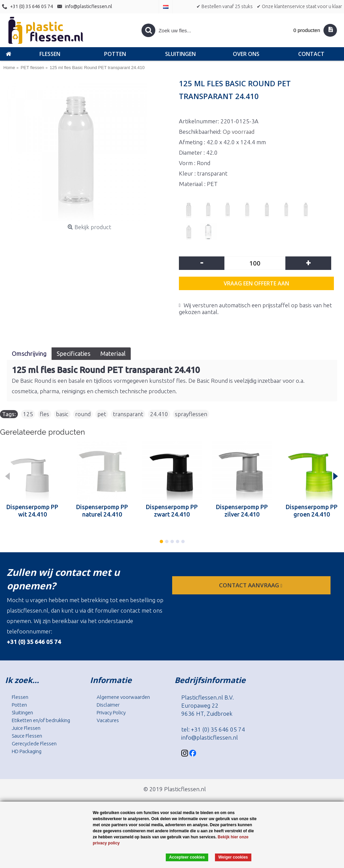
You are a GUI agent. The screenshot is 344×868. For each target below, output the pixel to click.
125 (28, 414)
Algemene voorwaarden (123, 697)
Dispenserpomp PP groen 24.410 (312, 510)
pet (102, 414)
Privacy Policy (111, 712)
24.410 (159, 414)
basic (62, 414)
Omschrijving (29, 353)
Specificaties (73, 353)
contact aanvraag (251, 585)
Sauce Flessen (27, 736)
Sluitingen (22, 712)
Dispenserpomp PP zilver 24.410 (242, 510)
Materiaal (113, 353)
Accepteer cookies (187, 857)
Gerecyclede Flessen (34, 743)
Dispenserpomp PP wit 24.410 (32, 510)
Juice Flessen (26, 728)
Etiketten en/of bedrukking (41, 720)
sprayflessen (191, 414)
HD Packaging (27, 751)
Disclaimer (108, 705)
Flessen (20, 697)
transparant (128, 414)
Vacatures (108, 720)
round (83, 414)
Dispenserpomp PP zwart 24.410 (172, 510)
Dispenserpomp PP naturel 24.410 (102, 510)
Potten (19, 705)
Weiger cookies (233, 857)
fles (44, 414)
